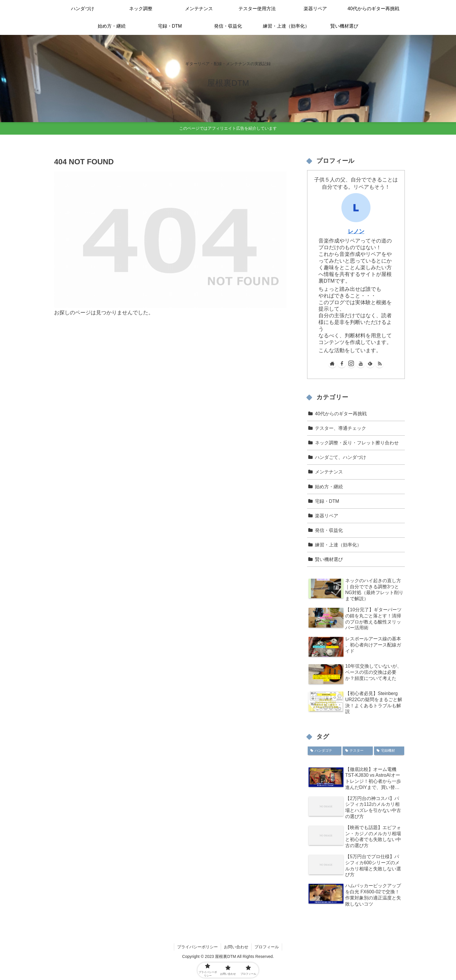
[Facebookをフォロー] (342, 364)
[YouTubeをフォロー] (361, 364)
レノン (356, 231)
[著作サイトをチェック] (332, 364)
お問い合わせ (236, 947)
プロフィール (267, 947)
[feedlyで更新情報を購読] (370, 364)
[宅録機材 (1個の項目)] (389, 751)
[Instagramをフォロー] (351, 364)
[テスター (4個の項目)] (358, 751)
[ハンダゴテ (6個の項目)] (325, 751)
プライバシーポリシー (197, 947)
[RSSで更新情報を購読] (380, 364)
